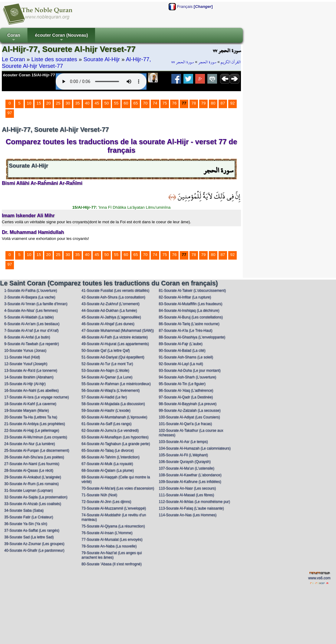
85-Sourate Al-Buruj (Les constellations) (191, 317)
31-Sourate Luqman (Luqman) (29, 490)
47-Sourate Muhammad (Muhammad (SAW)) (118, 330)
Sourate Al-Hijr (102, 59)
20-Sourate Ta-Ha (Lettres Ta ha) (31, 417)
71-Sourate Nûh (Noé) (99, 495)
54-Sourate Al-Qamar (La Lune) (107, 377)
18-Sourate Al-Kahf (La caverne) (30, 404)
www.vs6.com (319, 578)
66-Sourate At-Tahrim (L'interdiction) (110, 457)
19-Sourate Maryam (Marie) (26, 410)
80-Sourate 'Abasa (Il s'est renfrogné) (112, 564)
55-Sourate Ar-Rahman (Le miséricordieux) (116, 384)
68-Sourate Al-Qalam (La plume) (108, 470)
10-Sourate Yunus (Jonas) (25, 350)
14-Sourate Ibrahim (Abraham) (29, 377)
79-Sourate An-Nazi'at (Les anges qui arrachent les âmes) (112, 555)
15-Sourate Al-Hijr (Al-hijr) (25, 384)
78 (194, 103)
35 (78, 103)
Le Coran (13, 59)
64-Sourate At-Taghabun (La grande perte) (116, 444)
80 (213, 103)
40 (87, 103)
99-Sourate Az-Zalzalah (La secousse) (190, 410)
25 (58, 103)
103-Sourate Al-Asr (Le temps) (183, 442)
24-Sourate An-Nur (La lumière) (30, 444)
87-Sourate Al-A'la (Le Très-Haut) (186, 330)
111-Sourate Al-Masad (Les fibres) (187, 495)
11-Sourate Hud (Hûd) (22, 357)
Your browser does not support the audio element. (101, 81)
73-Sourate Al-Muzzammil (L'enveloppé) (114, 508)
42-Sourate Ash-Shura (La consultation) (113, 297)
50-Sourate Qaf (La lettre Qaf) (105, 350)
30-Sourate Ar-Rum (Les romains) (31, 484)
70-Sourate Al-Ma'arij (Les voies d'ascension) (118, 488)
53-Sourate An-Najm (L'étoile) (105, 370)
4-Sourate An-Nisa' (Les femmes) (31, 310)
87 (223, 103)
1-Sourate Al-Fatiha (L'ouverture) (31, 290)
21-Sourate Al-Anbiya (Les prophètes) (35, 424)
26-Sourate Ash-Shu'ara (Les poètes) (34, 457)
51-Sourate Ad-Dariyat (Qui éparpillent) (113, 357)
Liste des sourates (54, 59)
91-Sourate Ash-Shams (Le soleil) (186, 357)
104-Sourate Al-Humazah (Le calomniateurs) (195, 448)
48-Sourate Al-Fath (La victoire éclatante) (115, 337)
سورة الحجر (207, 62)
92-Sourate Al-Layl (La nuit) (181, 364)
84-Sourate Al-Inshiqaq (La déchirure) (189, 310)
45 (97, 103)
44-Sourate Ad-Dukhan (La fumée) (109, 310)
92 (233, 103)
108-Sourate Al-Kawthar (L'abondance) (190, 475)
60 (126, 103)
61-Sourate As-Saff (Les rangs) (106, 424)
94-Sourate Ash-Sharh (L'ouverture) (188, 377)
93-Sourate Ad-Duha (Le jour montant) (190, 370)
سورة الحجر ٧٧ (183, 62)
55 (116, 103)
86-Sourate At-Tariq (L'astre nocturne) (189, 324)
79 (204, 103)
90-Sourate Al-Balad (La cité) (182, 350)
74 (155, 103)
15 (39, 103)
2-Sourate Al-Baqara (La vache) (30, 297)
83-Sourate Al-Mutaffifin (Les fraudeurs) (191, 304)
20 (49, 103)
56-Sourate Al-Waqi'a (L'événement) (110, 390)
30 (68, 103)
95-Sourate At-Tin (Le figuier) (182, 384)
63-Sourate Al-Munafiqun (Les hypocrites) (115, 437)
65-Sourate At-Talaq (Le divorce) (108, 450)
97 (10, 113)
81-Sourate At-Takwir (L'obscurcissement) (193, 290)
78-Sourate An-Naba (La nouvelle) (109, 546)
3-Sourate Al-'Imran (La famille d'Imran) (36, 304)
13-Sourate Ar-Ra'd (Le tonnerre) (31, 370)
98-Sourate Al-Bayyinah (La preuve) (188, 404)
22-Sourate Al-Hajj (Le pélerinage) (32, 430)
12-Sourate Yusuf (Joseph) (26, 364)
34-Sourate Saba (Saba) (24, 510)
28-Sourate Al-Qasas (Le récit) (29, 470)
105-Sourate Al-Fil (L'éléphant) (183, 455)
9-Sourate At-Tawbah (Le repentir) (32, 344)
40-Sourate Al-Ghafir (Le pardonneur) (34, 550)
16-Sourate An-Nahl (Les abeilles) (31, 390)
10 (29, 103)
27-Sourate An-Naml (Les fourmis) (32, 464)
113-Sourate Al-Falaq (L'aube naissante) (191, 508)
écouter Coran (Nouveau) (61, 38)
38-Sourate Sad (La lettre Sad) (29, 537)
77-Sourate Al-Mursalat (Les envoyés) (112, 539)
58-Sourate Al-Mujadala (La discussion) (113, 404)
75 (165, 103)
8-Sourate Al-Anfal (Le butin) (27, 337)
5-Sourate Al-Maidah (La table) (29, 317)
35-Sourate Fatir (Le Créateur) (29, 517)
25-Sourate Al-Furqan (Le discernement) (37, 450)
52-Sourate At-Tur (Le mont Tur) (107, 364)
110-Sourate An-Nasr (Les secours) (188, 488)
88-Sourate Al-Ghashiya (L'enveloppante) (192, 337)
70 (145, 103)
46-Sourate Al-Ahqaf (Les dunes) (108, 324)
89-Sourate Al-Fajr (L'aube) (181, 344)
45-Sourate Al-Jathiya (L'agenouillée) (111, 317)
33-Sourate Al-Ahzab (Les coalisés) (33, 504)
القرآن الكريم (231, 62)
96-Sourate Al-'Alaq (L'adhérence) (186, 390)
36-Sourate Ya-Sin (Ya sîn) (26, 524)
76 (175, 103)
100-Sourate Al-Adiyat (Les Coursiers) (189, 417)
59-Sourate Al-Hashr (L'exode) (106, 410)
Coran (14, 38)
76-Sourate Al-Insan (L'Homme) (107, 533)
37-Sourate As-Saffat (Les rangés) (32, 530)
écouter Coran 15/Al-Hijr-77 (29, 75)
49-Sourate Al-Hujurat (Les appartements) (115, 344)
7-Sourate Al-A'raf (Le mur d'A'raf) (31, 330)
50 (107, 103)
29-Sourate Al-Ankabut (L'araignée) (33, 477)
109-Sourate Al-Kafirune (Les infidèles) (190, 482)
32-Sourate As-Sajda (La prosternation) (36, 497)
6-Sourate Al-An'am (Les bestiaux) (32, 324)
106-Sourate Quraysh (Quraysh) (185, 462)
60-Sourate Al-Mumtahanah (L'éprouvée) (114, 417)
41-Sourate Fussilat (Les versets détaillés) (115, 290)
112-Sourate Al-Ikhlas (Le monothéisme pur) (194, 502)
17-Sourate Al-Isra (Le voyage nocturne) (36, 397)
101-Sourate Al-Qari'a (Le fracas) (186, 424)
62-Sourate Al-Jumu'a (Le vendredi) (110, 430)
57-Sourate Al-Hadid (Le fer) (104, 397)
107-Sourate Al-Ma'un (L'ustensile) (187, 468)
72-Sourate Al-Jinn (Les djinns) (106, 502)
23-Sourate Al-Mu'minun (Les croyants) (36, 437)
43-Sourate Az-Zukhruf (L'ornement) (110, 304)
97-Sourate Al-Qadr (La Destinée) (186, 397)
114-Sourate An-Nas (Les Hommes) (188, 515)
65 (136, 103)
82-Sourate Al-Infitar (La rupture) (185, 297)
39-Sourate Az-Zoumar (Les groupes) (34, 544)
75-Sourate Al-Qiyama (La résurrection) (113, 526)
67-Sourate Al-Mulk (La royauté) (107, 464)
